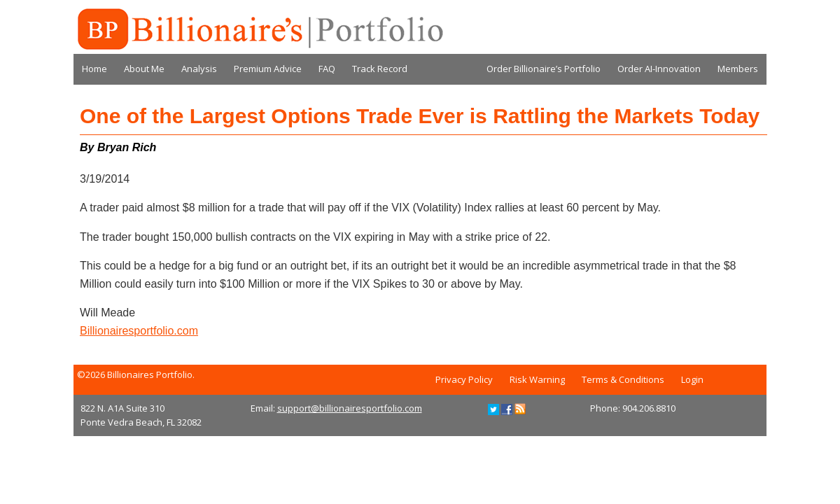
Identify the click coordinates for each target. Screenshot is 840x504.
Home (94, 69)
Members (738, 69)
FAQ (327, 69)
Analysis (199, 69)
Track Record (380, 69)
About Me (144, 69)
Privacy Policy (464, 379)
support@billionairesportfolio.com (350, 408)
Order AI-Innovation (659, 69)
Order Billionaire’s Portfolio (544, 69)
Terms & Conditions (623, 379)
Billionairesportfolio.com (139, 331)
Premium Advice (268, 69)
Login (692, 379)
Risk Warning (537, 379)
